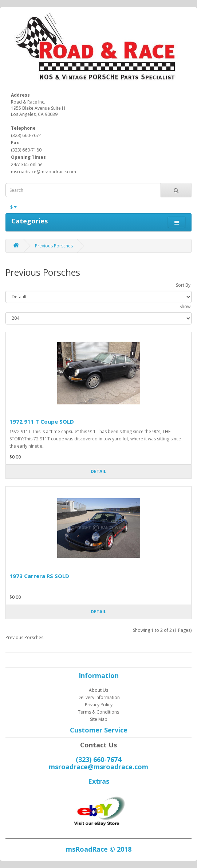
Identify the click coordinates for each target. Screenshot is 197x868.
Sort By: (184, 285)
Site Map (99, 719)
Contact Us (98, 745)
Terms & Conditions (98, 712)
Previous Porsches (54, 246)
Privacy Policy (99, 705)
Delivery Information (99, 697)
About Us (98, 690)
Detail (98, 471)
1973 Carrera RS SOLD (39, 576)
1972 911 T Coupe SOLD (42, 421)
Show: (186, 306)
